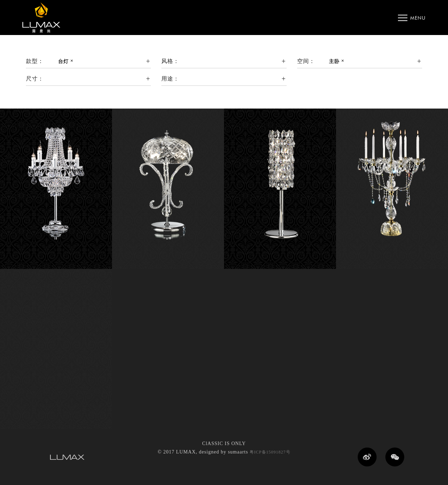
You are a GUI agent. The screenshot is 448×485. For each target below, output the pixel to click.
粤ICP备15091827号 (269, 452)
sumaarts (238, 452)
